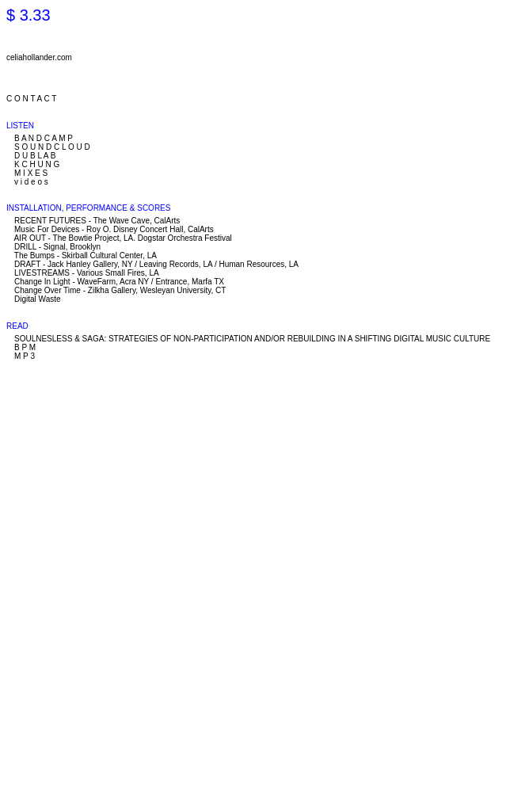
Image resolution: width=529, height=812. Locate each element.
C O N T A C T (31, 99)
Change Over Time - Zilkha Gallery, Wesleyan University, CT (120, 290)
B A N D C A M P (44, 138)
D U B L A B (35, 156)
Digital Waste (38, 299)
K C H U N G (37, 164)
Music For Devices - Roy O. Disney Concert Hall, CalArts (114, 229)
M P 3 (25, 356)
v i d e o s (31, 182)
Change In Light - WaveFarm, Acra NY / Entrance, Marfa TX (119, 282)
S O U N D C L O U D (52, 147)
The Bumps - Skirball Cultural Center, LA (86, 255)
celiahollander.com (39, 57)
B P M (25, 347)
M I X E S (31, 173)
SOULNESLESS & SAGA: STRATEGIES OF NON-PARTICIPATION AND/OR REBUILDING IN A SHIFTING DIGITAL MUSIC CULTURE (252, 339)
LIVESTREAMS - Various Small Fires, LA (87, 273)
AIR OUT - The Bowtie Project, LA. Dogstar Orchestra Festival (122, 238)
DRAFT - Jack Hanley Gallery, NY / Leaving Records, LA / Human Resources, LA (156, 264)
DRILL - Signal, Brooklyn (57, 247)
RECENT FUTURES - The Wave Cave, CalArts (97, 221)
